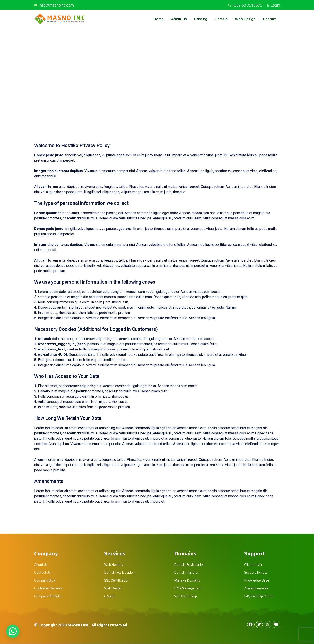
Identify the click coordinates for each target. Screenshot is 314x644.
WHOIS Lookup (186, 596)
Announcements (257, 588)
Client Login (253, 565)
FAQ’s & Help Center (259, 596)
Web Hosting (114, 565)
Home (159, 19)
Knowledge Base (257, 580)
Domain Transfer (186, 572)
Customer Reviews (48, 588)
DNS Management (188, 588)
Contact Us (42, 572)
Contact (270, 19)
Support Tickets (256, 572)
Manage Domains (187, 580)
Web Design (245, 19)
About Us (179, 19)
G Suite (109, 596)
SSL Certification (117, 580)
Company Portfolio (48, 596)
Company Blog (45, 580)
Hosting (201, 19)
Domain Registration (119, 572)
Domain (221, 19)
